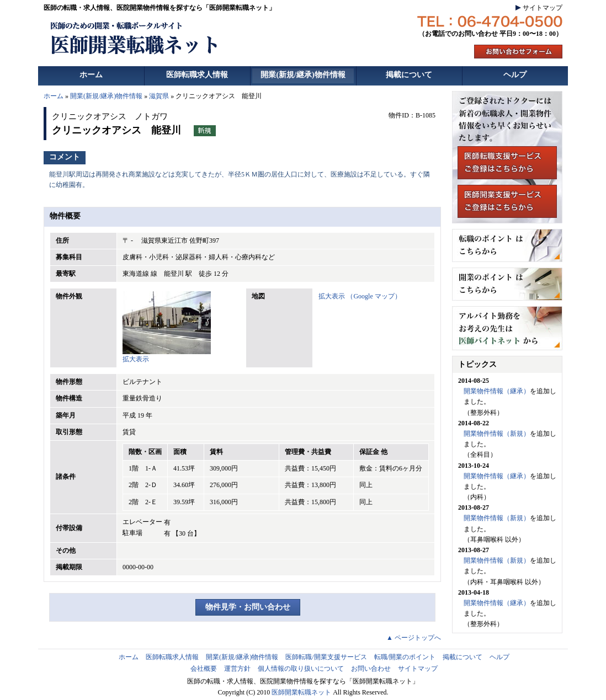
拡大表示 (167, 356)
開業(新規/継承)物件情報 (303, 75)
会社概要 (204, 669)
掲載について (409, 75)
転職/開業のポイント (405, 657)
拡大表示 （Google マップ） (360, 296)
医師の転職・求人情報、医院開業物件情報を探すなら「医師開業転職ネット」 (160, 8)
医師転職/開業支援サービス (326, 657)
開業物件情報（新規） (497, 434)
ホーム (91, 75)
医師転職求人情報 (197, 75)
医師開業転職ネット (301, 692)
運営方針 (237, 669)
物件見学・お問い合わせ (248, 607)
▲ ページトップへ (414, 638)
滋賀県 (159, 96)
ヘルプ (515, 75)
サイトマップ (543, 8)
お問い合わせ (371, 669)
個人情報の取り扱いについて (301, 669)
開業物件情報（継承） (497, 391)
